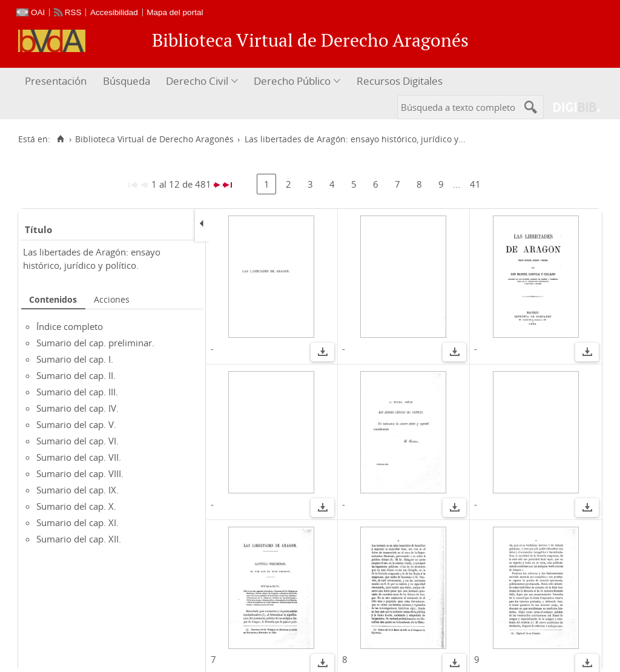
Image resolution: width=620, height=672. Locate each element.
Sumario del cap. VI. (77, 441)
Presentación (56, 81)
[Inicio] (60, 139)
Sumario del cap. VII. (79, 457)
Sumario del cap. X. (76, 506)
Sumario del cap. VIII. (80, 473)
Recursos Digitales (400, 81)
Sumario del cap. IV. (77, 408)
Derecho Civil (197, 81)
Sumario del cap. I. (75, 359)
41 (475, 184)
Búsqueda (127, 81)
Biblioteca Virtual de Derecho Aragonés (154, 139)
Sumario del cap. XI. (77, 522)
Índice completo (70, 326)
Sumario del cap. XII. (79, 539)
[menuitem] (57, 81)
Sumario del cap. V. (76, 424)
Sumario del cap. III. (77, 392)
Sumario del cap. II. (76, 375)
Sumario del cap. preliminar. (95, 343)
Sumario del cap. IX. (77, 490)
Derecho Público (292, 81)
